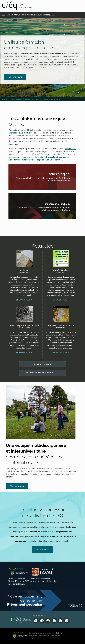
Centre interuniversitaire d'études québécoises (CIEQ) (31, 15)
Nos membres (17, 486)
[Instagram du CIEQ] (48, 621)
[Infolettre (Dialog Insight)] (54, 621)
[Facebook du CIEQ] (36, 621)
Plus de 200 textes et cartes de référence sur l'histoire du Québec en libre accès (45, 180)
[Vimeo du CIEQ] (60, 621)
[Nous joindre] (67, 621)
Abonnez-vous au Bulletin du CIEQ (42, 373)
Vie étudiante (43, 550)
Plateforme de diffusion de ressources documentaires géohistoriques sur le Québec (45, 209)
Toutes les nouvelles (43, 364)
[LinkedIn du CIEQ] (42, 621)
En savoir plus (15, 77)
